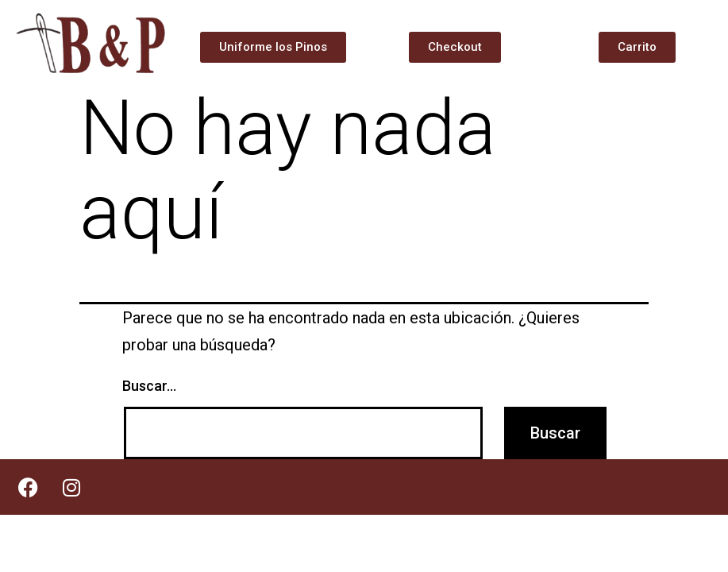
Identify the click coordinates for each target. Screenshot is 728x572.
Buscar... (149, 386)
